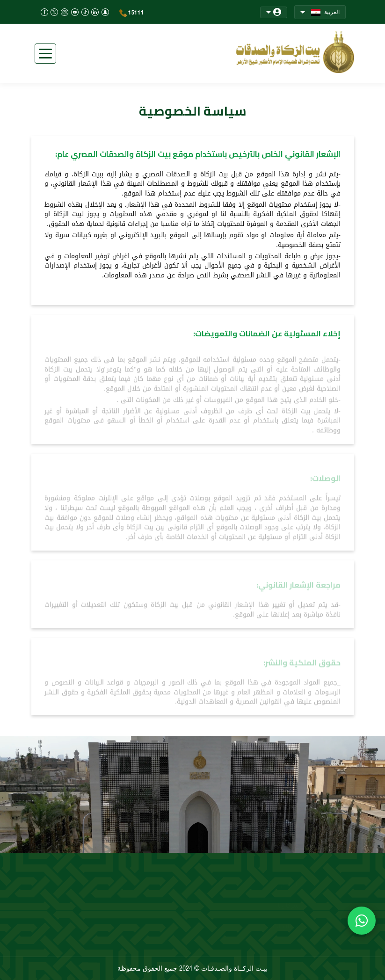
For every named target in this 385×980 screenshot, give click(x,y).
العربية (320, 12)
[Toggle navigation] (45, 54)
